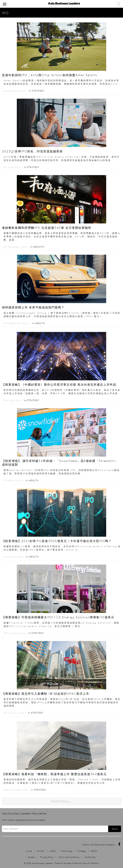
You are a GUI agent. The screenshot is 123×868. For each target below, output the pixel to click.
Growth (39, 247)
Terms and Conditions (69, 857)
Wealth (40, 323)
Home (29, 851)
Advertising (90, 857)
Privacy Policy (47, 857)
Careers (31, 857)
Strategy (38, 91)
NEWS (94, 851)
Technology (67, 851)
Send (115, 829)
